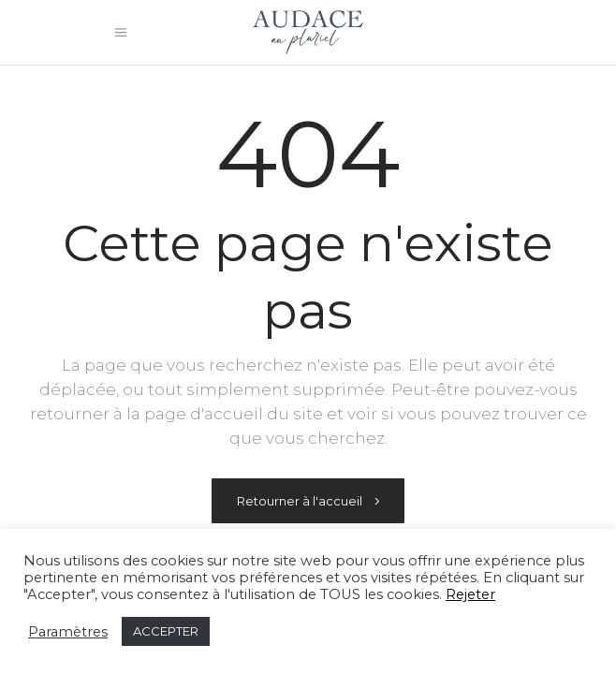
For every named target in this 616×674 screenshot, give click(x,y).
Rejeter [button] (470, 594)
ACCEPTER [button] (166, 631)
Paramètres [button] (68, 632)
